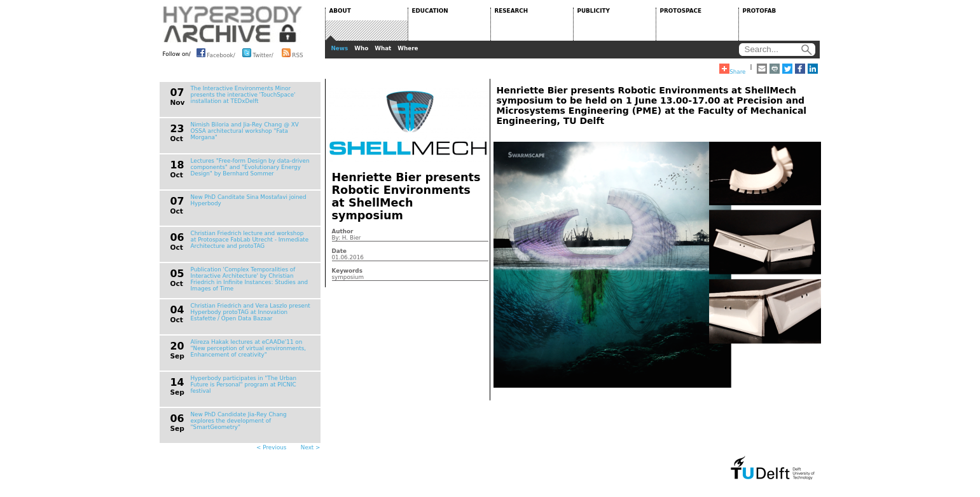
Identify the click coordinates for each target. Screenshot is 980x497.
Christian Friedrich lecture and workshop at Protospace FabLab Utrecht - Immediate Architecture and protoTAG (250, 240)
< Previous (271, 447)
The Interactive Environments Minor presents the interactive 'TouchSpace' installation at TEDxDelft (243, 95)
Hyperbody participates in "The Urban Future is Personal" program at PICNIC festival (244, 385)
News (340, 48)
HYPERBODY (233, 24)
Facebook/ (216, 53)
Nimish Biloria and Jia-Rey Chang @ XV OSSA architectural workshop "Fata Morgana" (245, 131)
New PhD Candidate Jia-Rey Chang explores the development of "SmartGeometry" (239, 421)
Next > (311, 447)
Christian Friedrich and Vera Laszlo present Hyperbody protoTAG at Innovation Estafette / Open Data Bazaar (251, 312)
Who (361, 48)
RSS (293, 53)
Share (732, 69)
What (383, 48)
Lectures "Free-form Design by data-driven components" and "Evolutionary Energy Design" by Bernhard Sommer (250, 167)
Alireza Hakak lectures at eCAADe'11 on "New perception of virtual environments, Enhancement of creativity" (249, 348)
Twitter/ (258, 53)
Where (408, 48)
